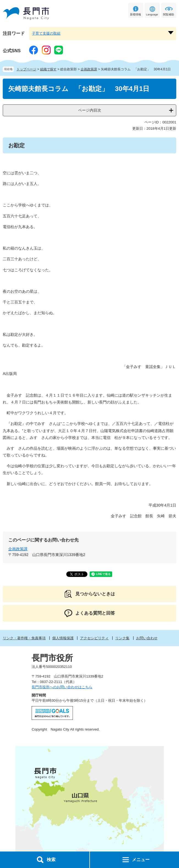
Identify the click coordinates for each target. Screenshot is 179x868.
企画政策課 (89, 69)
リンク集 (122, 638)
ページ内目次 (90, 110)
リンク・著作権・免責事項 (24, 638)
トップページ (26, 69)
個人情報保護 (63, 638)
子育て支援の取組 (46, 33)
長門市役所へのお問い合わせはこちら (62, 687)
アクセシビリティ (94, 638)
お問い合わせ (147, 638)
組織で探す (48, 69)
